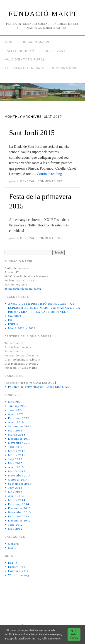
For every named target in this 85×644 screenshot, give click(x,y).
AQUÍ (52, 383)
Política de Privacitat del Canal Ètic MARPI (41, 387)
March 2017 (17, 451)
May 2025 (15, 402)
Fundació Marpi (34, 42)
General (27, 181)
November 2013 (20, 512)
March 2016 (17, 455)
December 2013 (19, 508)
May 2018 (15, 430)
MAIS (12, 548)
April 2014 (16, 496)
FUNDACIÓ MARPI (43, 14)
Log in (13, 563)
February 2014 (19, 504)
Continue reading (52, 174)
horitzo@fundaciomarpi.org (23, 289)
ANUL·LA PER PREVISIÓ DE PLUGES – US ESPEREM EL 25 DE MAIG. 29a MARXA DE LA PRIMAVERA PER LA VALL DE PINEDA (44, 308)
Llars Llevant (52, 51)
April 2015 (16, 467)
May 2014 (15, 492)
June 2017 (16, 447)
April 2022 (16, 414)
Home (10, 42)
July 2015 (15, 459)
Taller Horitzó (19, 51)
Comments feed (19, 571)
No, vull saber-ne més (49, 639)
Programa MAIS (63, 68)
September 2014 (20, 484)
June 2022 (16, 410)
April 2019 (16, 422)
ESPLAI (14, 324)
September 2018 (20, 426)
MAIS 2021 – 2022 (22, 328)
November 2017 (20, 443)
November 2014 (20, 475)
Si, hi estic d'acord (74, 634)
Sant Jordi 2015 (32, 133)
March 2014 (17, 500)
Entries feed (17, 567)
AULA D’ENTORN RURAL (25, 59)
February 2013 (19, 516)
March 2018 (17, 435)
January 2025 (18, 406)
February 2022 (19, 418)
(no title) (15, 316)
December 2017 (19, 439)
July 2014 (15, 488)
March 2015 (17, 471)
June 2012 (16, 525)
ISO (11, 320)
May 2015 (15, 463)
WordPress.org (19, 575)
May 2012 (15, 529)
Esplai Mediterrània (24, 68)
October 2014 (18, 480)
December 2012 (19, 520)
